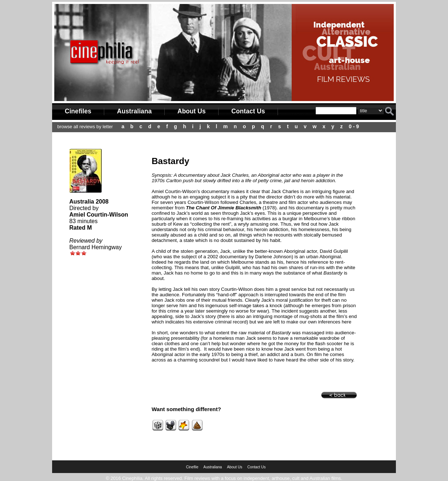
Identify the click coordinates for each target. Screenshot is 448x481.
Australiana (134, 111)
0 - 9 (354, 126)
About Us (191, 111)
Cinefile (192, 467)
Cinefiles (78, 111)
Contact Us (248, 111)
